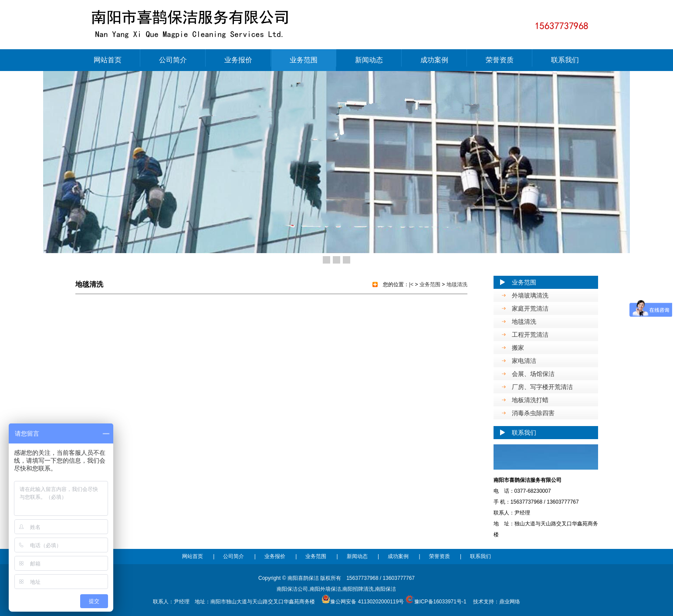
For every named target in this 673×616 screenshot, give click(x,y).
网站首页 (108, 60)
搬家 (518, 348)
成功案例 (434, 60)
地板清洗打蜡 (530, 400)
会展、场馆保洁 (533, 374)
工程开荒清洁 (530, 335)
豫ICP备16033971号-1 (440, 602)
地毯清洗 (524, 322)
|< (411, 284)
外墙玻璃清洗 (530, 295)
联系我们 (565, 60)
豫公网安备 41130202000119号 (363, 602)
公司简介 (173, 60)
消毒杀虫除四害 (533, 413)
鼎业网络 (510, 602)
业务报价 (238, 60)
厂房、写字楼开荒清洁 (542, 387)
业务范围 (304, 60)
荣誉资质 (500, 60)
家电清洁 (524, 361)
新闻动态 (369, 60)
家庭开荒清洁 (530, 308)
